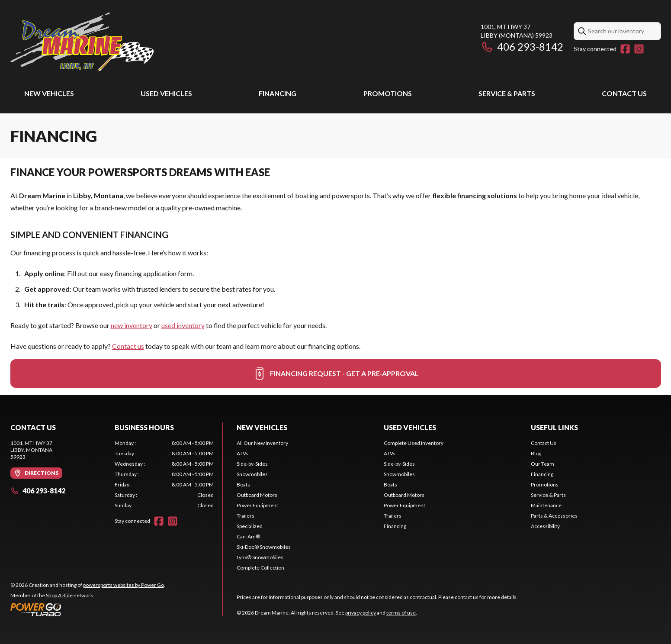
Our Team (543, 464)
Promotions (388, 93)
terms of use (401, 613)
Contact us (128, 346)
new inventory (132, 325)
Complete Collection (260, 568)
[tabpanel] (164, 474)
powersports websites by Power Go (124, 585)
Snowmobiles (252, 474)
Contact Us (624, 93)
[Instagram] (639, 49)
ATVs (242, 453)
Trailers (246, 516)
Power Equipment (257, 505)
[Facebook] (625, 49)
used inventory (183, 325)
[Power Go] (88, 609)
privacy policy (361, 613)
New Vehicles (49, 93)
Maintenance (546, 505)
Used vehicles (166, 93)
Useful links (554, 427)
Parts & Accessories (554, 516)
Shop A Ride (59, 595)
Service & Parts (507, 93)
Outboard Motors (257, 495)
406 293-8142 (522, 47)
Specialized (250, 526)
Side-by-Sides (252, 464)
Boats (243, 485)
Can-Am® (248, 536)
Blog (536, 453)
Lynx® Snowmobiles (260, 557)
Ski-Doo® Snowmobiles (264, 547)
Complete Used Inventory (414, 443)
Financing (278, 93)
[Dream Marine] (82, 42)
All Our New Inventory (262, 443)
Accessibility (545, 526)
